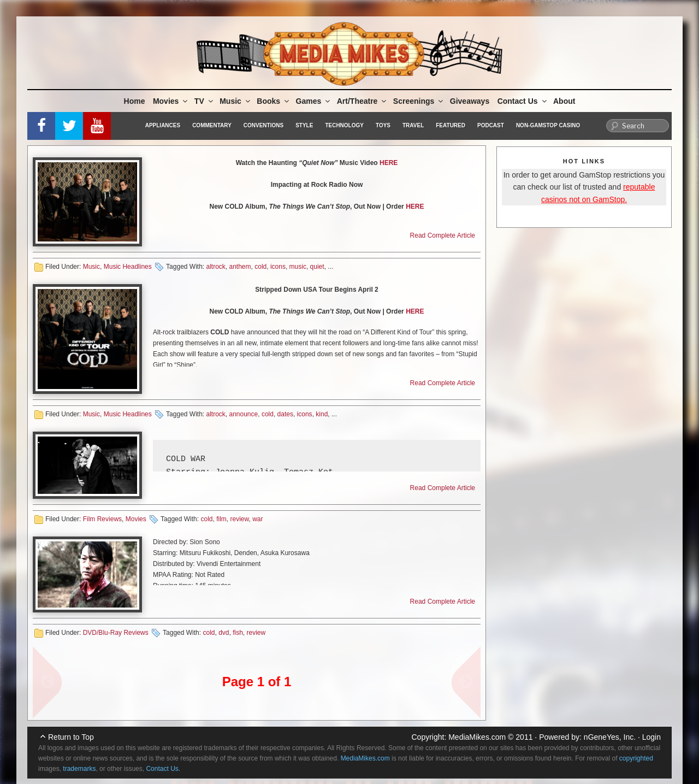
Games (314, 101)
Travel (413, 125)
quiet (317, 267)
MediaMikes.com (477, 737)
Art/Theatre (363, 101)
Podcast (491, 125)
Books (274, 101)
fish (238, 633)
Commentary (212, 125)
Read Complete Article (443, 235)
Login (651, 737)
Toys (383, 125)
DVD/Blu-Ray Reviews (116, 633)
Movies (171, 101)
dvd (224, 633)
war (257, 519)
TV (205, 101)
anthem (240, 267)
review (239, 519)
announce (244, 414)
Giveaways (470, 101)
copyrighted (636, 758)
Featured (451, 125)
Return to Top (71, 737)
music (298, 267)
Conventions (263, 125)
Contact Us (523, 101)
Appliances (163, 125)
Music (236, 101)
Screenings (419, 101)
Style (304, 125)
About (564, 101)
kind (322, 414)
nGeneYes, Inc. (610, 737)
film (221, 519)
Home (135, 101)
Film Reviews (102, 519)
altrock (215, 267)
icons (278, 267)
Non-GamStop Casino (548, 125)
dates (285, 414)
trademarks (79, 769)
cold (260, 267)
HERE (389, 163)
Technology (344, 125)
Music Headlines (128, 267)
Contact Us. (163, 769)
